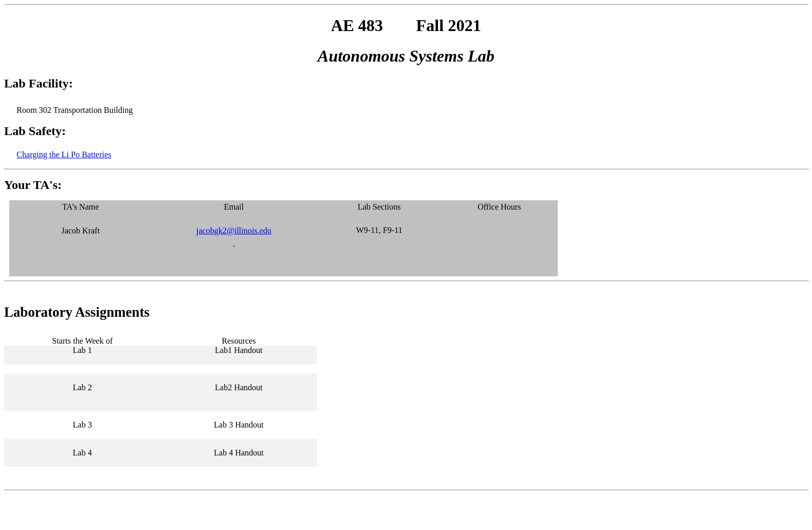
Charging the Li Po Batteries (64, 154)
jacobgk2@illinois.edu (234, 231)
